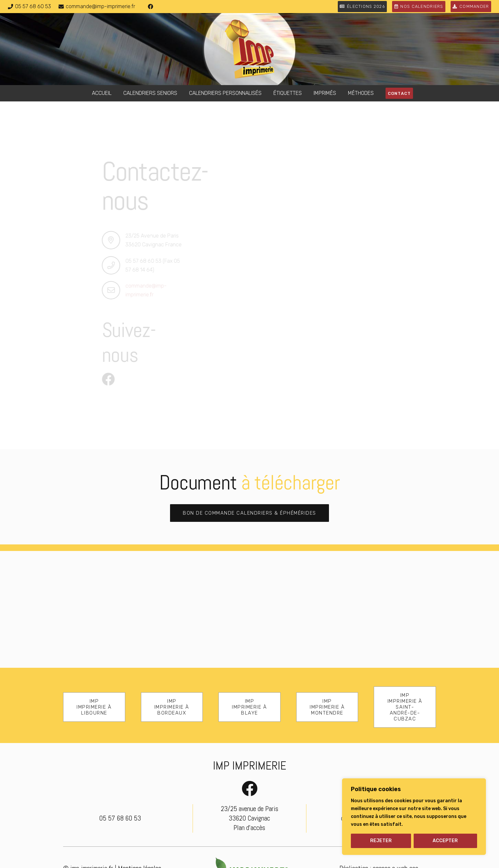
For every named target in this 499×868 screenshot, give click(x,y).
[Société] (337, 157)
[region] (414, 817)
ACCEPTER (445, 841)
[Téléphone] (337, 182)
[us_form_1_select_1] (337, 233)
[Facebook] (150, 7)
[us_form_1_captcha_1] (337, 354)
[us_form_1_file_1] (337, 320)
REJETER (381, 841)
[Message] (337, 276)
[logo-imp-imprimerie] (249, 49)
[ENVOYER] (282, 409)
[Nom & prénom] (337, 132)
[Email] (337, 208)
